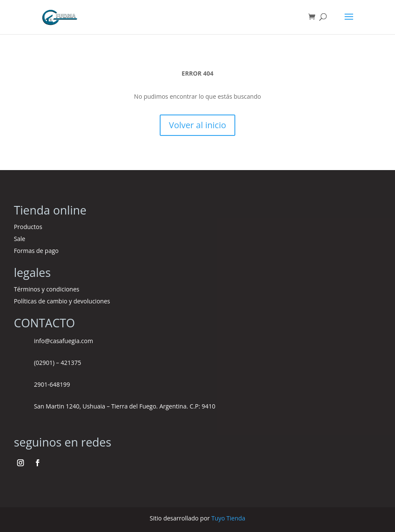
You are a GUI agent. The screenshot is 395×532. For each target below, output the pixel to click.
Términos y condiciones (47, 289)
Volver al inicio (198, 125)
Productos (28, 227)
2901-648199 (52, 384)
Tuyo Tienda (228, 518)
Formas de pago (36, 251)
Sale (19, 239)
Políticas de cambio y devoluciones (62, 301)
